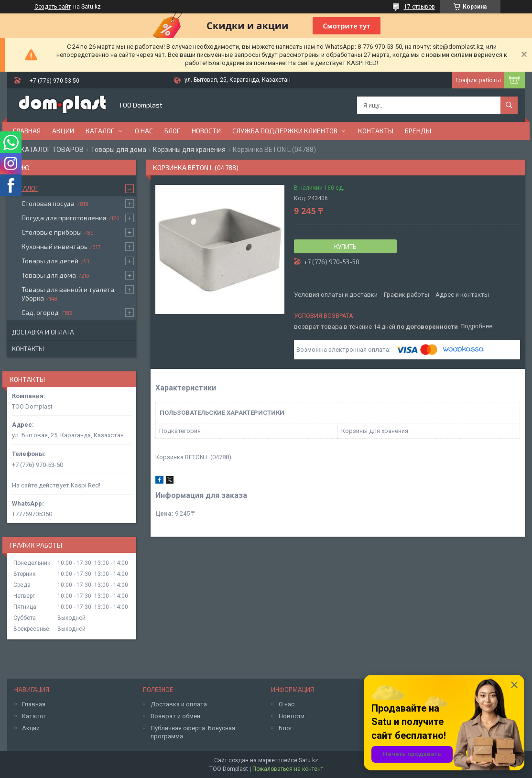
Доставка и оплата (43, 332)
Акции (63, 131)
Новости (206, 131)
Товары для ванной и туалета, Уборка (69, 294)
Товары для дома (119, 150)
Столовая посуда (48, 203)
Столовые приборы (52, 232)
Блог (172, 131)
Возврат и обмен (175, 716)
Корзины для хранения (189, 150)
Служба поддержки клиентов (285, 131)
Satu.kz (309, 760)
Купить (345, 247)
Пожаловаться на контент (288, 769)
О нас (144, 131)
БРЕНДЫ (418, 131)
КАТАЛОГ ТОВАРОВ (52, 150)
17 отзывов (419, 7)
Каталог (100, 131)
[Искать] (509, 105)
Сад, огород (40, 312)
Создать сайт (53, 7)
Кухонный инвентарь (54, 246)
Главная (27, 131)
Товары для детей (50, 261)
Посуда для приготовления (64, 218)
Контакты (376, 131)
